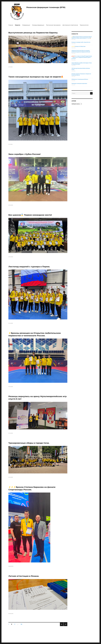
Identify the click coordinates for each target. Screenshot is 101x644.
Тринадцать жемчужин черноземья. (79, 83)
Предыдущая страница (62, 626)
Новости (18, 25)
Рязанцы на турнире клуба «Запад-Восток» (81, 42)
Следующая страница (65, 626)
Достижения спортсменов (70, 25)
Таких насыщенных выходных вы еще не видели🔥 (36, 77)
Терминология (84, 25)
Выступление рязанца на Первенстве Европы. (33, 33)
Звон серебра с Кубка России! (24, 154)
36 (22, 624)
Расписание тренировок (53, 25)
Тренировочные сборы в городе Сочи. (29, 443)
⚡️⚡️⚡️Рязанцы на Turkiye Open (78, 46)
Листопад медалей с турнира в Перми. (29, 267)
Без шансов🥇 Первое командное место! (30, 215)
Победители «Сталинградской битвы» (80, 79)
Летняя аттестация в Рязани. (24, 576)
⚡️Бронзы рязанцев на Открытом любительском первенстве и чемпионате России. (35, 334)
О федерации (26, 25)
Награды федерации (38, 25)
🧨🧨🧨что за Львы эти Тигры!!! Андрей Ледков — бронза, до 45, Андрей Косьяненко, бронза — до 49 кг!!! (82, 57)
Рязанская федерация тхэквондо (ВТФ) (46, 7)
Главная (11, 25)
